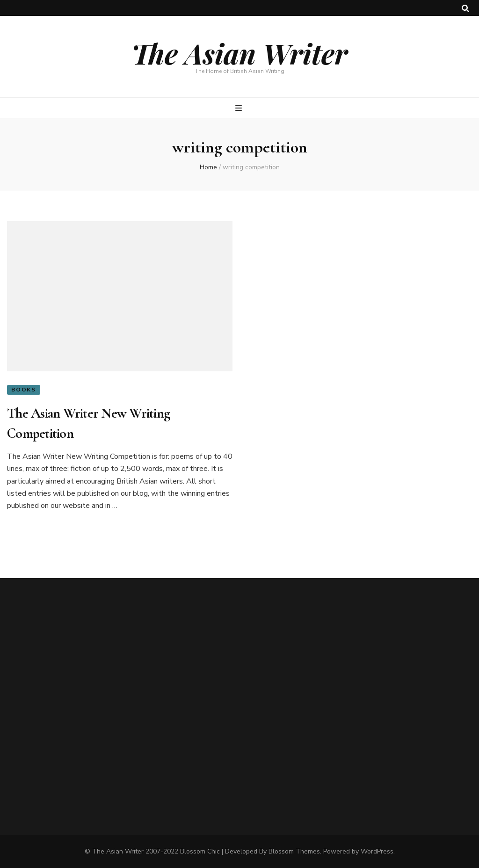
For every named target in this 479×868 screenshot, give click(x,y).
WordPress (377, 851)
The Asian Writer (239, 53)
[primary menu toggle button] (240, 108)
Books (24, 390)
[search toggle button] (465, 9)
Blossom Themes (294, 851)
